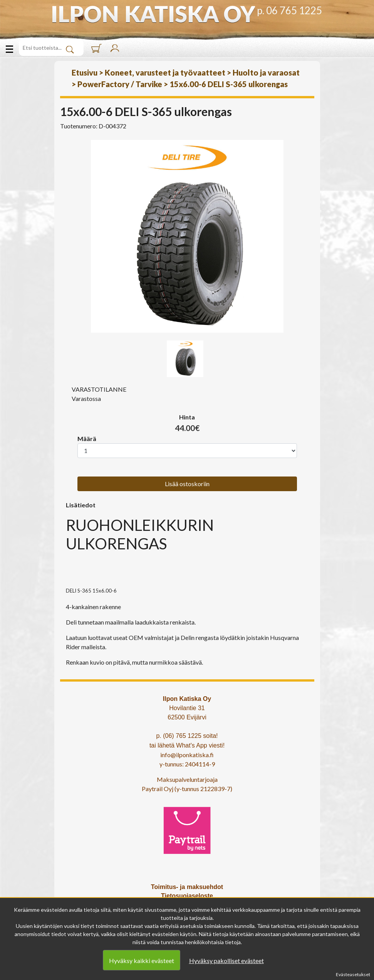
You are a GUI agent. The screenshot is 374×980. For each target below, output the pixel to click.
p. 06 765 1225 (289, 10)
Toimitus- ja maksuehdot (187, 887)
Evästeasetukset (353, 974)
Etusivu (85, 72)
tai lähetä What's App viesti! (187, 745)
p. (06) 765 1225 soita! (187, 736)
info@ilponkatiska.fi (187, 755)
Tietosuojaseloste (187, 896)
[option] (187, 236)
